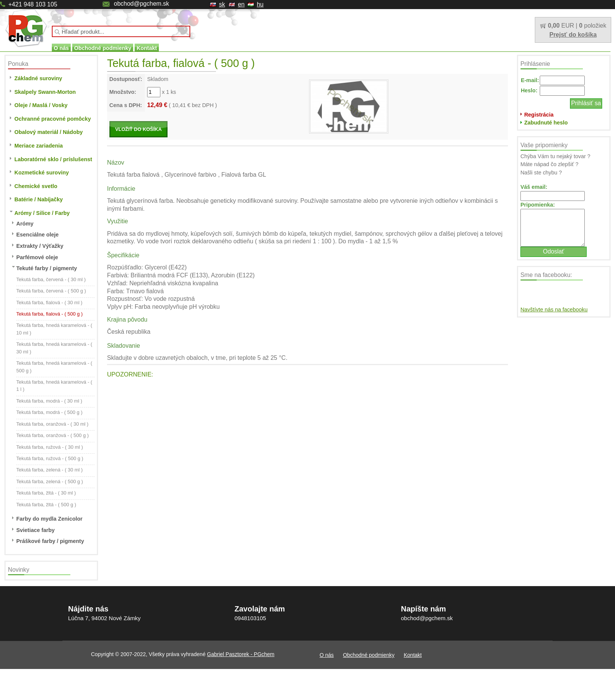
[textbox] (121, 31)
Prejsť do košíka (573, 35)
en (241, 4)
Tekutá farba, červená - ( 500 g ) (51, 291)
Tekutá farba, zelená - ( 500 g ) (50, 481)
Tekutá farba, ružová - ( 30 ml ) (50, 447)
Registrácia (539, 115)
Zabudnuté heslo (546, 123)
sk (222, 4)
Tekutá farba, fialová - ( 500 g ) (50, 314)
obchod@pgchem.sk (141, 4)
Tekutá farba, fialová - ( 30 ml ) (49, 303)
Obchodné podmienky (103, 48)
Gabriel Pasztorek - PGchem (241, 654)
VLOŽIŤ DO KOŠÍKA (138, 129)
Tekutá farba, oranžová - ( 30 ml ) (52, 424)
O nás (61, 48)
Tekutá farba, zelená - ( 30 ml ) (50, 470)
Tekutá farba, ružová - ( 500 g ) (50, 458)
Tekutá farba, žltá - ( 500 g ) (46, 505)
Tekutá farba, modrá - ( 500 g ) (49, 412)
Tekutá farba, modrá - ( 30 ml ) (49, 401)
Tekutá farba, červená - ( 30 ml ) (51, 279)
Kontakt (147, 48)
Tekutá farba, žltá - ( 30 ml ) (46, 493)
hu (260, 4)
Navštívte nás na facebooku (554, 310)
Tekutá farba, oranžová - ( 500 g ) (53, 435)
